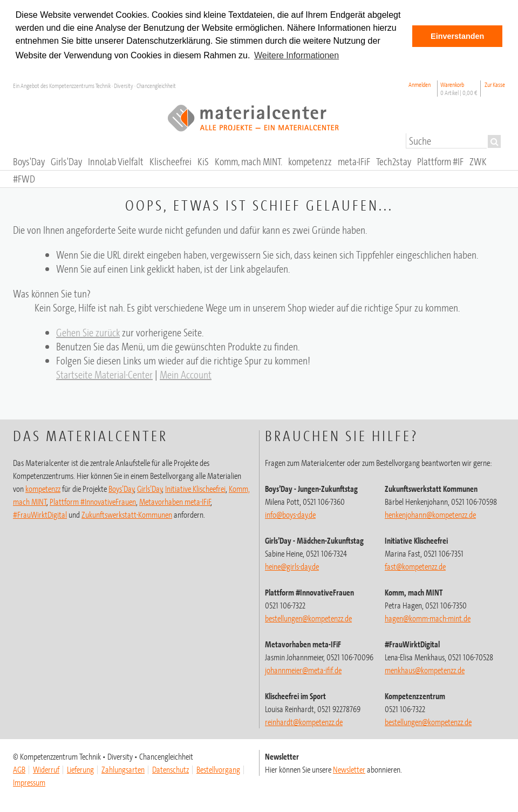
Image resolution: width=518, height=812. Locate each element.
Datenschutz (171, 769)
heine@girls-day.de (292, 566)
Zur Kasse (495, 84)
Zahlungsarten (123, 769)
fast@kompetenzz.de (415, 566)
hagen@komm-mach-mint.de (428, 618)
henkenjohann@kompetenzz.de (430, 515)
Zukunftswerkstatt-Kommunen (127, 515)
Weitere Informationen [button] (297, 55)
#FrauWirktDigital (40, 515)
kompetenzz (43, 489)
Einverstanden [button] (457, 36)
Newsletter (349, 769)
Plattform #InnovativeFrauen (93, 502)
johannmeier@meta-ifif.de (303, 670)
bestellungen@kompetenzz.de (308, 618)
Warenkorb (459, 89)
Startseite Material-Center (104, 374)
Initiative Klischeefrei (195, 489)
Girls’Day (150, 489)
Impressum (29, 782)
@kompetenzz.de (304, 722)
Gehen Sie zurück (88, 332)
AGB (19, 769)
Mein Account (186, 374)
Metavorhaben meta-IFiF (175, 502)
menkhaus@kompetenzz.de (425, 670)
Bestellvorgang (218, 769)
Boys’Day (121, 489)
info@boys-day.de (290, 515)
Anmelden (420, 84)
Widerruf (46, 769)
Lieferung (80, 769)
